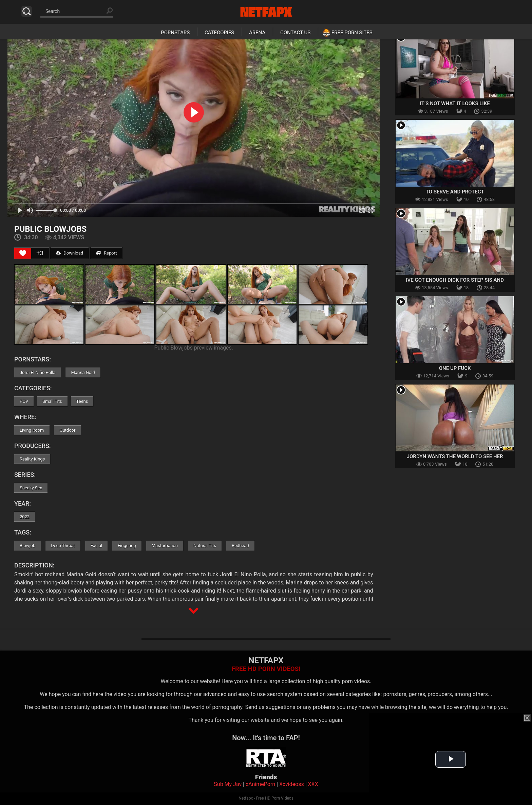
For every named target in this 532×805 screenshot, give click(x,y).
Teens (82, 401)
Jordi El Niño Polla (38, 372)
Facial (96, 546)
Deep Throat (63, 546)
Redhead (240, 546)
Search (27, 11)
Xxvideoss (292, 784)
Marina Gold (83, 372)
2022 (25, 517)
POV (24, 401)
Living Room (32, 430)
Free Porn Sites (352, 33)
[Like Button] (23, 253)
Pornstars (175, 33)
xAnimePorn (260, 784)
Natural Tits (205, 546)
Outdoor (67, 430)
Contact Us (295, 33)
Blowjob (27, 546)
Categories (219, 33)
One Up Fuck (455, 368)
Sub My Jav (228, 784)
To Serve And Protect (455, 192)
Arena (257, 33)
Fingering (127, 546)
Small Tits (52, 401)
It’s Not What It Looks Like (455, 104)
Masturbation (165, 546)
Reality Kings (32, 459)
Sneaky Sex (31, 488)
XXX (313, 784)
